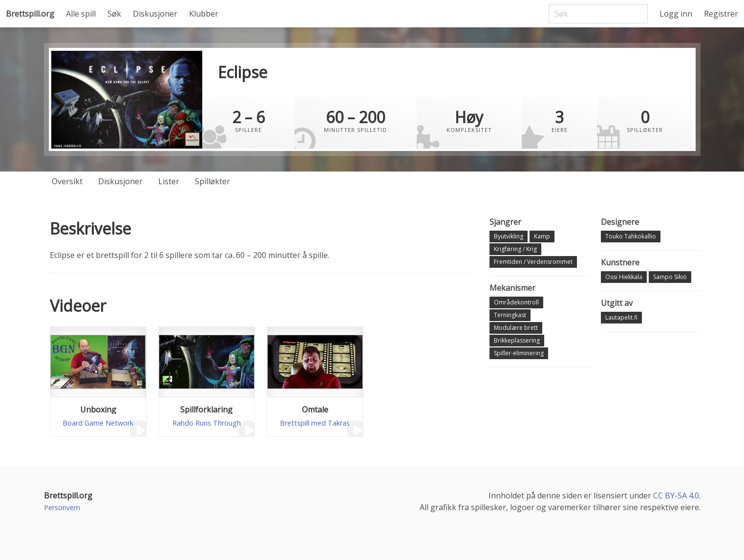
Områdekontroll (516, 302)
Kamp (542, 236)
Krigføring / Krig (515, 249)
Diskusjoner (155, 14)
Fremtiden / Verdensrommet (533, 262)
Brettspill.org (30, 14)
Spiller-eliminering (519, 353)
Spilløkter (213, 181)
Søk (114, 14)
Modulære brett (516, 328)
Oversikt (67, 181)
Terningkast (510, 315)
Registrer (721, 14)
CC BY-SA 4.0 (676, 495)
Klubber (204, 14)
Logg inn (676, 14)
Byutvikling (509, 236)
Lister (169, 181)
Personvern (62, 507)
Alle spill (81, 14)
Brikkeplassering (517, 340)
